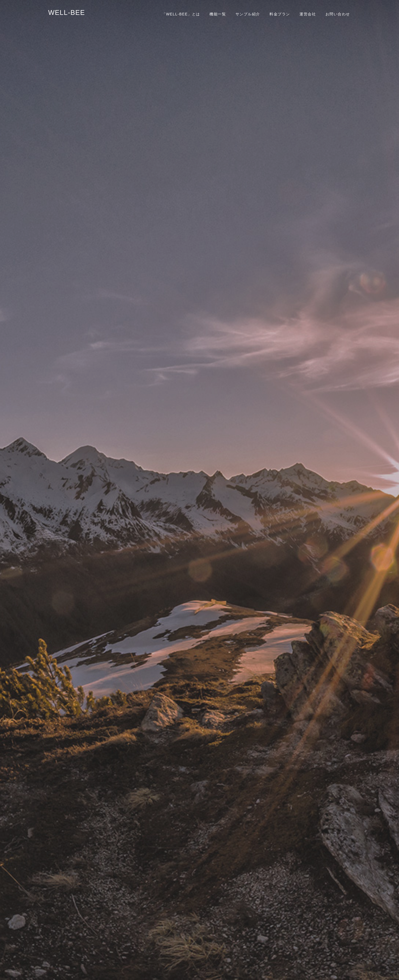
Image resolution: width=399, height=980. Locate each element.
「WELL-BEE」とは (181, 14)
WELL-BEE (67, 12)
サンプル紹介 (248, 14)
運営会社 (308, 14)
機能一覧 (218, 14)
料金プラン (280, 14)
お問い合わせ (338, 14)
